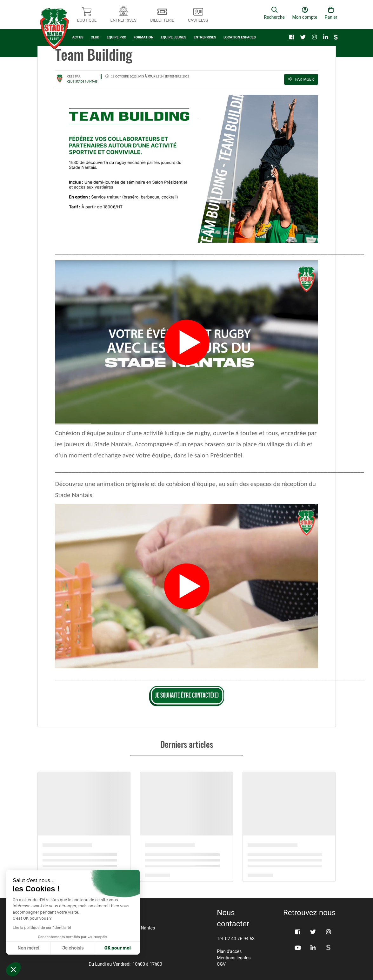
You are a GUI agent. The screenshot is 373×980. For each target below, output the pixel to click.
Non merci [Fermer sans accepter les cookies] (28, 948)
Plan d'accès (229, 951)
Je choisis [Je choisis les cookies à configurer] (73, 948)
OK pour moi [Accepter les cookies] (118, 948)
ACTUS (78, 37)
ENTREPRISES (205, 37)
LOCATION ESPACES (240, 37)
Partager (301, 79)
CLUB (95, 37)
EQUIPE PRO (117, 37)
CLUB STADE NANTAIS (83, 81)
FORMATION (144, 37)
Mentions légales (234, 958)
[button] (13, 969)
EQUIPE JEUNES (173, 37)
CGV (221, 964)
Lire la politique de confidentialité (42, 928)
